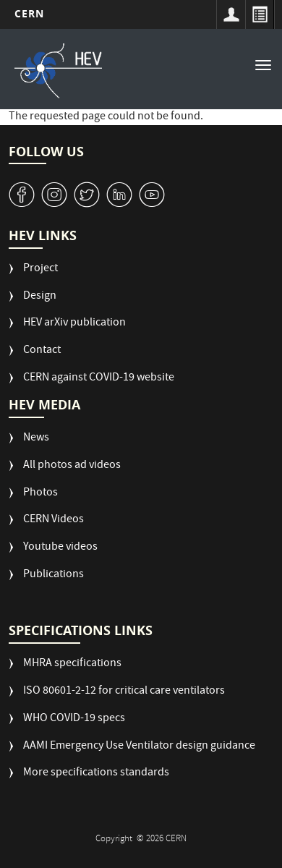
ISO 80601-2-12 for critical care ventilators (124, 692)
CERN (29, 13)
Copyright (115, 839)
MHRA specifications (72, 664)
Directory (260, 14)
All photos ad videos (72, 466)
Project (40, 269)
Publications (54, 575)
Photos (40, 494)
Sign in (231, 14)
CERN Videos (54, 520)
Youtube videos (60, 548)
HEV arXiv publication (74, 324)
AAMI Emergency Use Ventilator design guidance (139, 747)
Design (40, 297)
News (36, 439)
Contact (42, 351)
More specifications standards (96, 774)
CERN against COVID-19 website (99, 379)
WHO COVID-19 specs (74, 719)
